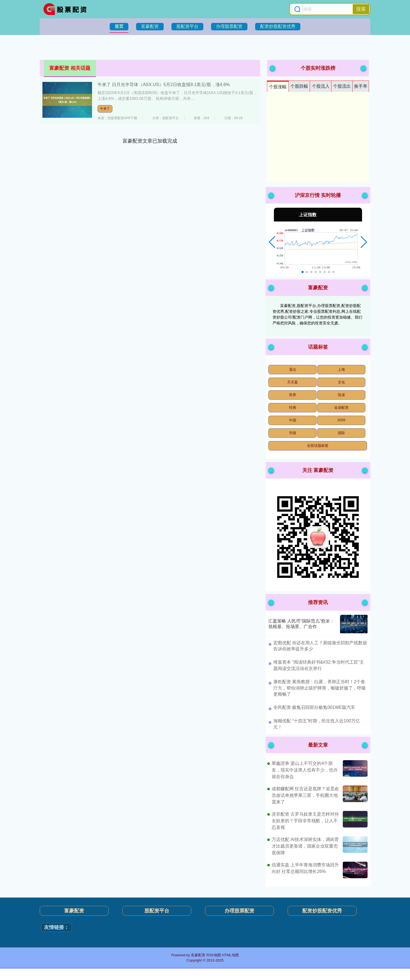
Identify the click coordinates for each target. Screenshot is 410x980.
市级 (293, 433)
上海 (341, 369)
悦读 (341, 395)
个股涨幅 (278, 87)
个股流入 (321, 86)
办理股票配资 (229, 26)
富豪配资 (150, 26)
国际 (341, 433)
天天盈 (292, 382)
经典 (293, 408)
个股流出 (342, 86)
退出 (293, 369)
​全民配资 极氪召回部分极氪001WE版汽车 (314, 707)
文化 (341, 382)
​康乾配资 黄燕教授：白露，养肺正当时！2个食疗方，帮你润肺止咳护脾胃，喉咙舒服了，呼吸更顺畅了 (320, 688)
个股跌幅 (299, 86)
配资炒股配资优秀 (278, 26)
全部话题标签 (318, 446)
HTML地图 (230, 955)
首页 (119, 26)
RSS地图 (214, 955)
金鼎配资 (341, 408)
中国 (293, 420)
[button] (272, 242)
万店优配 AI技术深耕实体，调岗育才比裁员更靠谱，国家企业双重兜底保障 (305, 846)
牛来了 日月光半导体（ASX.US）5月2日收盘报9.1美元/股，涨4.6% (164, 85)
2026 (341, 420)
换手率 (361, 86)
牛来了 (105, 109)
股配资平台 (187, 26)
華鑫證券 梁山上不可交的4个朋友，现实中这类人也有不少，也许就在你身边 (305, 770)
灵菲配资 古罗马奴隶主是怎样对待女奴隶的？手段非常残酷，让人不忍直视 (305, 821)
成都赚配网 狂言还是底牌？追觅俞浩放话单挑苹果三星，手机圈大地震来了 (305, 795)
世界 (293, 395)
